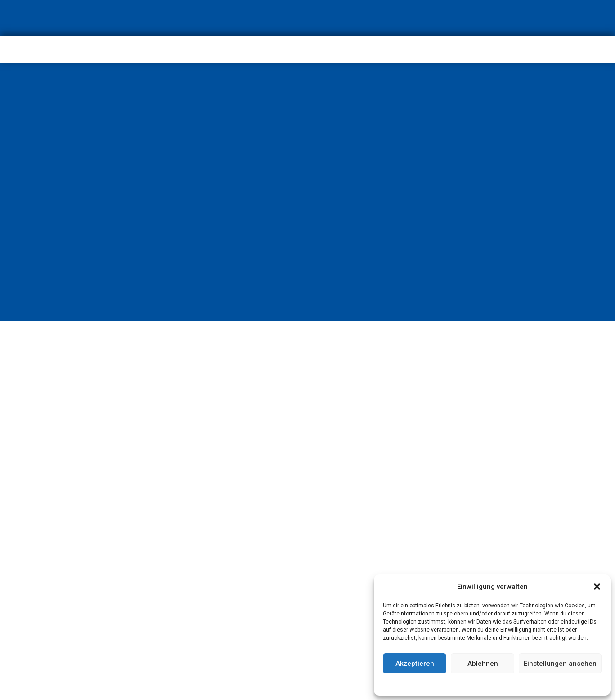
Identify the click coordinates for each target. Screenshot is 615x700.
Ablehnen (483, 664)
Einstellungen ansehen (560, 664)
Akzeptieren (415, 664)
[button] (597, 587)
